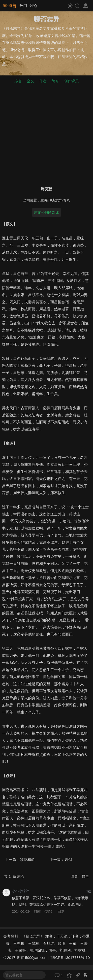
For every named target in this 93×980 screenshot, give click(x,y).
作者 (43, 81)
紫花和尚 (27, 860)
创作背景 (71, 81)
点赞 (49, 912)
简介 (55, 81)
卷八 (66, 200)
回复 (61, 912)
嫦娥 (68, 860)
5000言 (10, 6)
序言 (18, 81)
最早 (85, 876)
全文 (31, 81)
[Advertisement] (46, 136)
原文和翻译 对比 (47, 212)
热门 (23, 6)
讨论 (33, 6)
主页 (44, 200)
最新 (75, 876)
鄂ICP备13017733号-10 (70, 958)
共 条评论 (14, 876)
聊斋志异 (55, 200)
